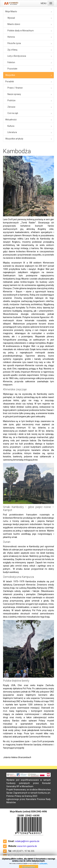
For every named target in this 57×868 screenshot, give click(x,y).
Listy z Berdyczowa (17, 56)
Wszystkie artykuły (14, 139)
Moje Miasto (11, 11)
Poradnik (10, 81)
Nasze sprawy (14, 94)
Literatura (12, 132)
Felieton (11, 62)
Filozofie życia (14, 43)
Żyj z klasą (12, 50)
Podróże (11, 100)
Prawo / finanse (15, 88)
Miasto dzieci (14, 24)
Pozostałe (12, 69)
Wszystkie (10, 75)
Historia (11, 37)
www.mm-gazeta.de (27, 846)
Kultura (11, 126)
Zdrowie (11, 107)
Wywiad (11, 18)
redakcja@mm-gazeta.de (27, 841)
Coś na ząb (13, 113)
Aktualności (11, 120)
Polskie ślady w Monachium (21, 31)
